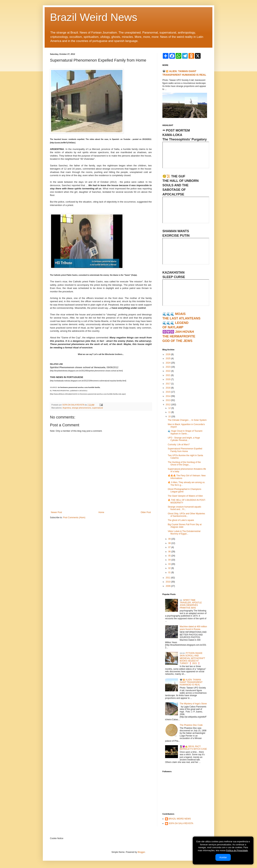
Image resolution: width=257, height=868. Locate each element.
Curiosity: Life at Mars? (179, 445)
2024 (168, 363)
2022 (168, 371)
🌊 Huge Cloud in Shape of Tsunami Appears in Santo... (185, 432)
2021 (168, 375)
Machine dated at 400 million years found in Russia (193, 628)
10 (170, 417)
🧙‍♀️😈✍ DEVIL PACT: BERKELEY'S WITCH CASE (193, 748)
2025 (168, 359)
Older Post (146, 512)
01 (170, 572)
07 (170, 547)
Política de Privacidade (237, 851)
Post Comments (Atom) (74, 518)
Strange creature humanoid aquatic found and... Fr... (184, 508)
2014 (168, 396)
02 (170, 568)
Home (101, 512)
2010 (168, 582)
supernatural (97, 408)
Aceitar (223, 857)
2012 (168, 405)
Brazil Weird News (94, 17)
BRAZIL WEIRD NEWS (180, 819)
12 (170, 408)
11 (170, 412)
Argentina (67, 408)
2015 (168, 392)
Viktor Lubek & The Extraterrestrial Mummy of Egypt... (184, 533)
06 (170, 552)
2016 (168, 388)
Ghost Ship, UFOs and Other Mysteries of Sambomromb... (186, 515)
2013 (168, 400)
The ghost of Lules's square (181, 520)
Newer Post (56, 512)
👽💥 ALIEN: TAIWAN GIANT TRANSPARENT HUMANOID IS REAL (191, 682)
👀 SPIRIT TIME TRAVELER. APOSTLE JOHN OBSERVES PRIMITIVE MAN (191, 604)
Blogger (141, 852)
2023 (168, 367)
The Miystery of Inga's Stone (193, 704)
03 (170, 564)
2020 (168, 379)
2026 (168, 354)
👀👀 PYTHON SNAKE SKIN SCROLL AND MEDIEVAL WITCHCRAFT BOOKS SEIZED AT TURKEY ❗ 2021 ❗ (192, 658)
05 (170, 556)
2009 (168, 586)
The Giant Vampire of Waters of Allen (185, 496)
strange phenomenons (81, 408)
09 (170, 539)
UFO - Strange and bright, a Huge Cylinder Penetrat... (184, 439)
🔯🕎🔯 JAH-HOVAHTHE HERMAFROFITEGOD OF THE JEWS (179, 336)
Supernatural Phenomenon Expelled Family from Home (185, 450)
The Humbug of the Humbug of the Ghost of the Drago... (184, 463)
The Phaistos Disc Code (191, 725)
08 (170, 543)
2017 (168, 384)
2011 (168, 578)
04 (170, 560)
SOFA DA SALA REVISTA (181, 823)
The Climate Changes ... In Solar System (187, 420)
